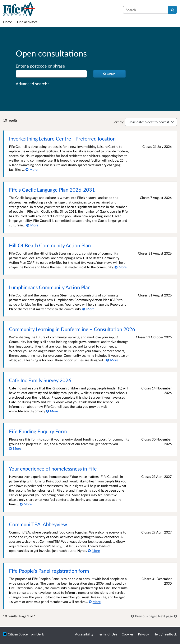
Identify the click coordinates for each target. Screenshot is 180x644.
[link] (144, 616)
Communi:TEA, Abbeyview (38, 524)
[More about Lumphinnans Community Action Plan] (88, 309)
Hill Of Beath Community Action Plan (50, 245)
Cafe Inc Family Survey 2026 (40, 380)
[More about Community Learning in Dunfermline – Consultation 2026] (112, 360)
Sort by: (118, 122)
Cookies (128, 634)
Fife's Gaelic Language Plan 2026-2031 (52, 190)
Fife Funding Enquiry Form (38, 431)
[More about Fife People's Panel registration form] (95, 602)
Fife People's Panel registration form (49, 571)
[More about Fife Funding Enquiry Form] (15, 448)
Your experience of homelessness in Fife (53, 469)
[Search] (173, 10)
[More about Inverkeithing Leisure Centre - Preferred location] (31, 169)
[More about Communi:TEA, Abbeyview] (94, 550)
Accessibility (84, 634)
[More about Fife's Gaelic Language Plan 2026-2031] (32, 225)
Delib (40, 634)
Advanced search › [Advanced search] (33, 84)
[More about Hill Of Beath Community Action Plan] (121, 267)
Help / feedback (165, 634)
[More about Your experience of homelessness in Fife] (26, 504)
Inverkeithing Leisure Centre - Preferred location (62, 139)
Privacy (143, 634)
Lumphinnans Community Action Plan (50, 287)
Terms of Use (108, 634)
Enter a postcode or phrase (40, 66)
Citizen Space (18, 634)
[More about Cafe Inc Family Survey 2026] (52, 411)
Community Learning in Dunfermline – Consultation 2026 (72, 329)
